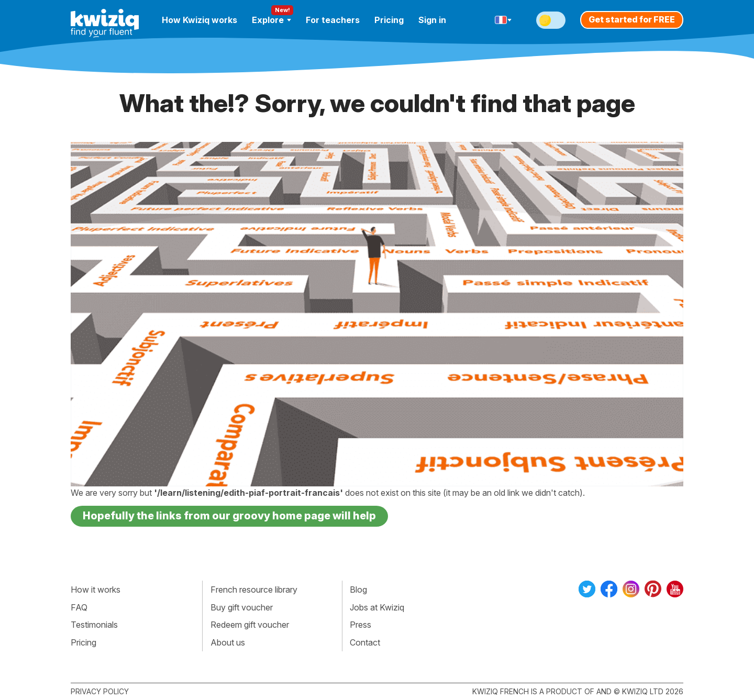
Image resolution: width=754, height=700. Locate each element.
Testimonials (94, 625)
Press (361, 625)
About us (228, 642)
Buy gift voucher (242, 607)
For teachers (333, 20)
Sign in (432, 20)
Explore (271, 20)
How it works (96, 590)
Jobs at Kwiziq (377, 607)
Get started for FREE (632, 19)
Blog (358, 590)
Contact (365, 642)
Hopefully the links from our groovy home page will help (229, 516)
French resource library (254, 590)
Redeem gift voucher (250, 625)
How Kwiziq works (199, 20)
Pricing (389, 20)
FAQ (79, 607)
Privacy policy (100, 691)
